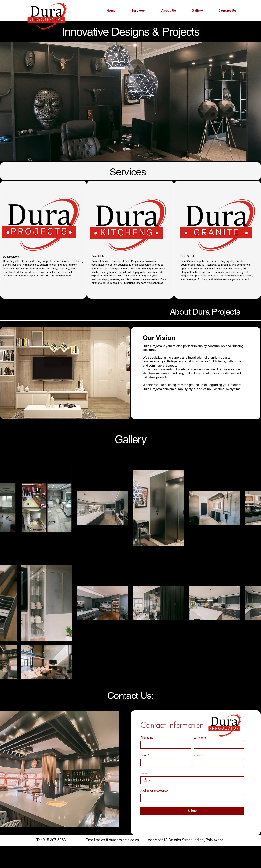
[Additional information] (191, 798)
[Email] (165, 762)
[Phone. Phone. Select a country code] (147, 780)
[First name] (165, 745)
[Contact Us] (228, 10)
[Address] (218, 762)
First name (148, 737)
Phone (144, 773)
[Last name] (218, 745)
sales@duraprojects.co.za (118, 840)
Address (199, 755)
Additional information (154, 791)
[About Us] (169, 10)
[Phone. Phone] (196, 780)
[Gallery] (198, 10)
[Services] (138, 10)
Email (145, 755)
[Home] (111, 10)
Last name (200, 737)
